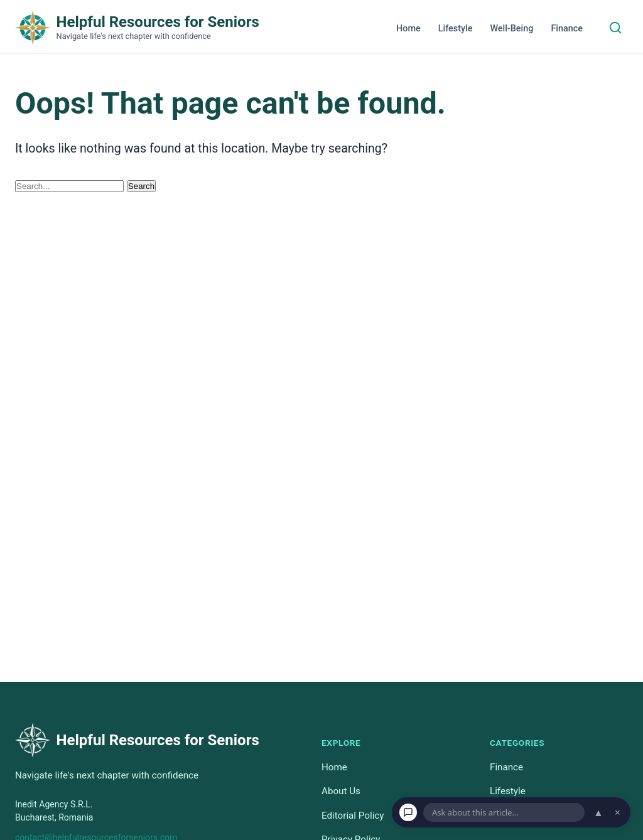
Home (408, 29)
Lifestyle (456, 29)
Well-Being (511, 29)
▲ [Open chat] (598, 812)
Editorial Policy (353, 815)
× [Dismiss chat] (618, 812)
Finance (567, 29)
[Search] (615, 28)
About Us (341, 791)
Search (141, 186)
